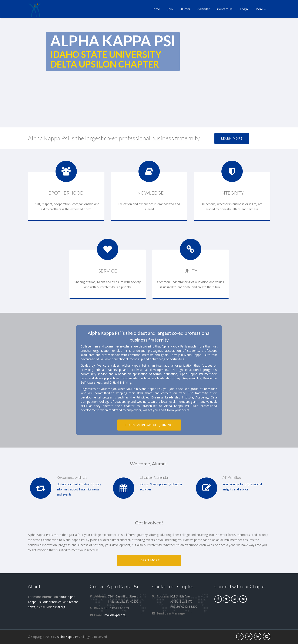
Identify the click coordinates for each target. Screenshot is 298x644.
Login (244, 9)
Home (156, 9)
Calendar (203, 9)
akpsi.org (59, 607)
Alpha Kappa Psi (68, 637)
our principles (52, 602)
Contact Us (225, 9)
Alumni (185, 9)
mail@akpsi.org (115, 615)
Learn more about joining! (149, 425)
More (261, 9)
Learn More (232, 138)
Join (170, 9)
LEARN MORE (149, 560)
